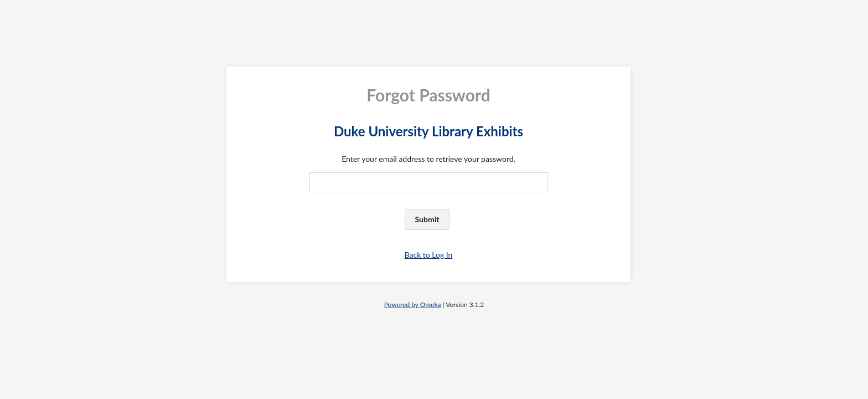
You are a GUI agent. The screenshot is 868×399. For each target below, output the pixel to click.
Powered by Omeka (413, 305)
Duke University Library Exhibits (428, 131)
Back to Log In (429, 255)
